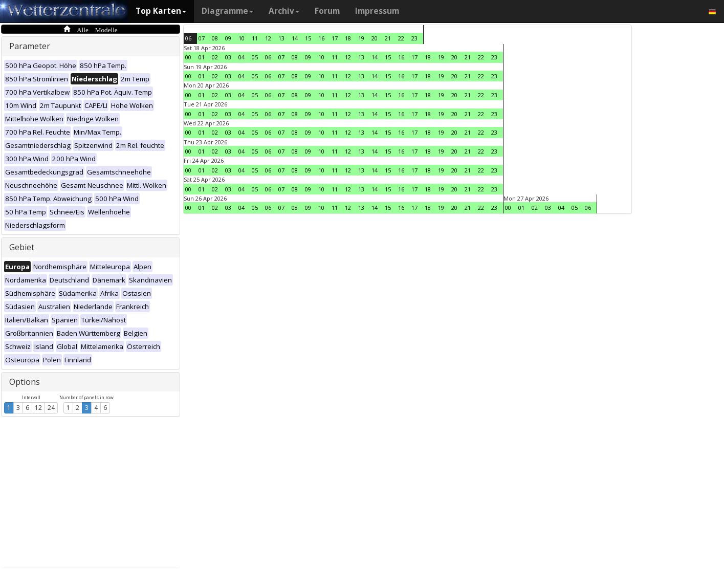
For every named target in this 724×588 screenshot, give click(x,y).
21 (388, 38)
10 (242, 38)
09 (228, 38)
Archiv (284, 11)
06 (188, 38)
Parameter (30, 46)
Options (25, 382)
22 (401, 38)
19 (361, 38)
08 (215, 38)
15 (308, 38)
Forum (327, 11)
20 (375, 38)
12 (38, 408)
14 (295, 38)
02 (215, 57)
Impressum (377, 11)
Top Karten (161, 11)
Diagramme (227, 11)
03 (228, 57)
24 (51, 408)
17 (335, 38)
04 (242, 57)
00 (188, 57)
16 (321, 38)
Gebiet (22, 247)
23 (414, 38)
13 (281, 38)
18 (348, 38)
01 (202, 57)
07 (202, 38)
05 (255, 57)
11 (255, 38)
